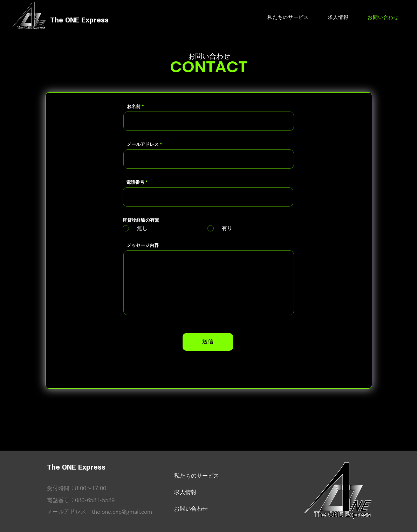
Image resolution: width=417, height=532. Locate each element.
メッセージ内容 (143, 245)
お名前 (134, 106)
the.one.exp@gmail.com (122, 512)
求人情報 (185, 492)
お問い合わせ (191, 509)
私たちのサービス (197, 476)
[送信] (208, 342)
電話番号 (135, 182)
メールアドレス (143, 144)
